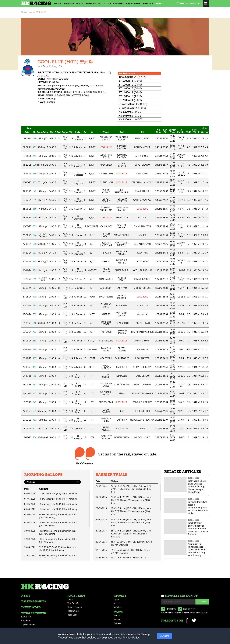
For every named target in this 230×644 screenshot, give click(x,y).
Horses (117, 616)
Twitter (194, 621)
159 (35, 270)
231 (35, 253)
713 (35, 393)
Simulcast (118, 607)
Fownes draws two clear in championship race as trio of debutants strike (198, 507)
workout (31, 482)
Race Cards (133, 3)
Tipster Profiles (28, 624)
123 (35, 182)
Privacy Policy (203, 613)
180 (35, 174)
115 (35, 367)
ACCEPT (165, 636)
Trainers (117, 623)
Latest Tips (26, 617)
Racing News (190, 609)
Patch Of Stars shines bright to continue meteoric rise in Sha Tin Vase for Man (198, 528)
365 (35, 341)
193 (35, 261)
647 (35, 402)
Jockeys (117, 619)
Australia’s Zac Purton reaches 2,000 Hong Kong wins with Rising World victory (197, 550)
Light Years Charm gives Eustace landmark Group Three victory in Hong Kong (197, 486)
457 (35, 147)
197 (35, 358)
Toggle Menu (206, 3)
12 (35, 200)
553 (35, 314)
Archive (117, 603)
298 (35, 244)
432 (35, 332)
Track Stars (72, 615)
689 (35, 209)
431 (35, 420)
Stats (159, 3)
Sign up (202, 601)
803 (35, 288)
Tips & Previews (114, 3)
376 (35, 235)
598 (35, 305)
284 (35, 349)
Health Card (73, 611)
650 (35, 218)
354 (35, 156)
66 (35, 191)
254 (35, 437)
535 (35, 226)
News (58, 3)
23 (35, 376)
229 (35, 165)
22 (35, 279)
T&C (194, 613)
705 (35, 297)
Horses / (31, 12)
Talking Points (74, 3)
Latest (70, 599)
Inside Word (94, 3)
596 (35, 138)
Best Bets (26, 621)
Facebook (187, 621)
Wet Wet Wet (73, 603)
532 (35, 411)
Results (148, 3)
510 (35, 323)
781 (35, 385)
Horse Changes (75, 607)
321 (35, 429)
